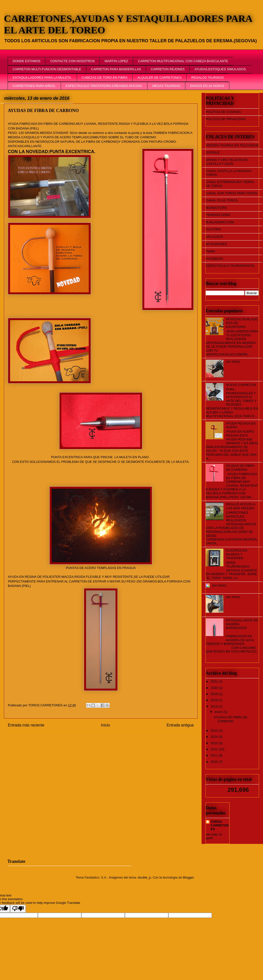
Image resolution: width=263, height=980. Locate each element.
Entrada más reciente (26, 725)
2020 (215, 688)
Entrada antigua (180, 725)
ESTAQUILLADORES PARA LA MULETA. (42, 78)
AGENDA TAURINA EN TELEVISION (232, 145)
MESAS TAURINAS (166, 86)
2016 (215, 706)
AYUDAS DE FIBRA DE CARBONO (240, 468)
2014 (215, 737)
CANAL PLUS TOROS (222, 200)
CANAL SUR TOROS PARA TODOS (232, 193)
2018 (215, 700)
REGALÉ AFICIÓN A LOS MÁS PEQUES (241, 506)
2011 (215, 755)
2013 (215, 743)
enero (219, 712)
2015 (215, 731)
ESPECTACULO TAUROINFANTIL (230, 266)
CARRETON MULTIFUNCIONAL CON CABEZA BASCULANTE (183, 61)
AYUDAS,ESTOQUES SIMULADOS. (220, 69)
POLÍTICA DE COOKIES (223, 112)
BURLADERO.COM (220, 222)
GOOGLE (213, 152)
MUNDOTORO (216, 208)
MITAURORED (216, 244)
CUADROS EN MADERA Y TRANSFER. (237, 554)
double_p (144, 877)
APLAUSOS (214, 237)
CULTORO (213, 229)
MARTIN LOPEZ (117, 61)
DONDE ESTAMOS (27, 61)
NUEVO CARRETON (241, 385)
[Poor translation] (18, 909)
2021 (215, 681)
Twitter (210, 251)
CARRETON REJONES (168, 69)
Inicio (105, 725)
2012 (215, 749)
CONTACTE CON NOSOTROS (73, 61)
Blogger (188, 877)
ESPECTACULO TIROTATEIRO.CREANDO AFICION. (104, 86)
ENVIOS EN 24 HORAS (207, 86)
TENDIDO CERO (218, 215)
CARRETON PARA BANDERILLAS (116, 69)
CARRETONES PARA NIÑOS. (34, 86)
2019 (215, 694)
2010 (215, 762)
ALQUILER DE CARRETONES (160, 78)
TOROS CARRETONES (220, 825)
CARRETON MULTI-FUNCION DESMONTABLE (47, 69)
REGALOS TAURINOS (207, 78)
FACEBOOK (215, 259)
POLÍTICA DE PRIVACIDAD (226, 119)
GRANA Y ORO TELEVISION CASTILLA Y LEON (227, 162)
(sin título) (233, 362)
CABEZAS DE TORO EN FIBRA (105, 78)
